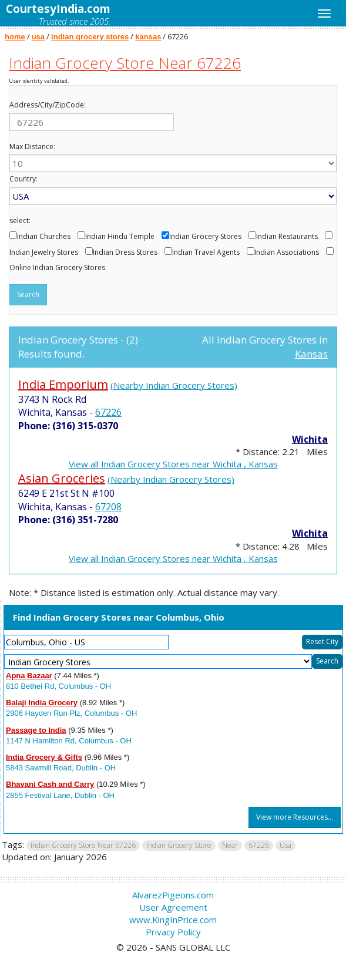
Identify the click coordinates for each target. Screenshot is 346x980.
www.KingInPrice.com (173, 920)
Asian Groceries (62, 478)
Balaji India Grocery (42, 703)
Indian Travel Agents (206, 252)
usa (38, 37)
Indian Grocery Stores (205, 237)
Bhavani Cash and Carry (50, 784)
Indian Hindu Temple (120, 237)
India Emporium (63, 384)
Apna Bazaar (29, 676)
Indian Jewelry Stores (44, 252)
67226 (108, 412)
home (15, 37)
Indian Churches (44, 237)
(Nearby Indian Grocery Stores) (174, 385)
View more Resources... (295, 817)
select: (20, 221)
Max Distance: (32, 147)
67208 (108, 507)
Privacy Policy (173, 932)
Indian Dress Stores (125, 252)
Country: (23, 179)
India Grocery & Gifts (44, 757)
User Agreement (173, 907)
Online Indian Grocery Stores (57, 268)
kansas (148, 37)
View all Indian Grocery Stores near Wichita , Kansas (173, 464)
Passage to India (36, 730)
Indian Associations (287, 252)
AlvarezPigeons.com (173, 895)
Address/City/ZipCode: (48, 105)
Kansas (311, 354)
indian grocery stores (90, 37)
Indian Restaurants (287, 237)
